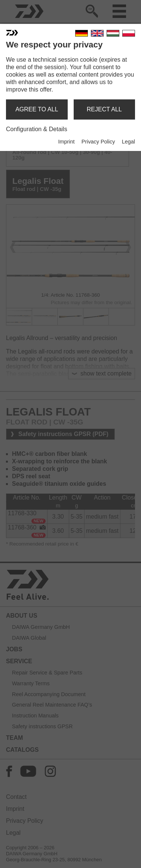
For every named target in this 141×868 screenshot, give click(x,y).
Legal (128, 142)
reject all (104, 109)
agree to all (37, 109)
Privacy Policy (98, 142)
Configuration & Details (37, 129)
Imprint (66, 142)
